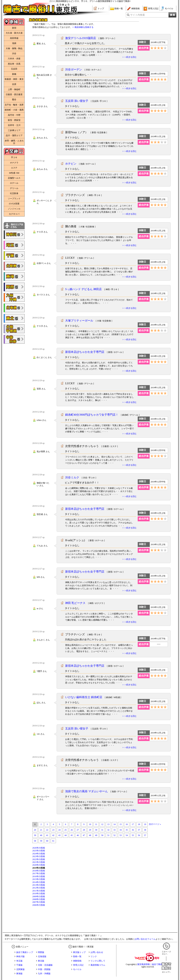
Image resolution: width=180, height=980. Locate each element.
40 (41, 835)
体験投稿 (135, 9)
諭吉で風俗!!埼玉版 (14, 245)
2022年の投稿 (39, 859)
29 (90, 830)
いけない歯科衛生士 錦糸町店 (84, 697)
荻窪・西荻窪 (14, 120)
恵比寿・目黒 (14, 64)
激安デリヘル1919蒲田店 (81, 38)
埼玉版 (19, 961)
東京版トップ (79, 952)
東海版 (19, 974)
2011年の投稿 (39, 891)
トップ (101, 9)
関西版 (41, 952)
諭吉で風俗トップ (25, 952)
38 (145, 830)
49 (96, 835)
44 (66, 835)
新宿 (14, 28)
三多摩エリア (14, 130)
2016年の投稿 (39, 876)
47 (84, 835)
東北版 (41, 961)
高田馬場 (14, 38)
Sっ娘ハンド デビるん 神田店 (83, 289)
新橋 (14, 74)
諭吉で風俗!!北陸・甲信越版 (14, 329)
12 (102, 824)
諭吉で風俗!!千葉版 (14, 256)
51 (108, 835)
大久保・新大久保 (14, 33)
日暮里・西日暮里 (14, 94)
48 (90, 835)
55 (133, 835)
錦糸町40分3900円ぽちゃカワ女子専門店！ (92, 415)
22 (47, 830)
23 (53, 830)
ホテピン (71, 164)
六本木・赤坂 (14, 59)
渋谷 (14, 54)
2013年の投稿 (39, 885)
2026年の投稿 (39, 848)
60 (47, 841)
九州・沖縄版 (44, 974)
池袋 (14, 43)
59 (41, 841)
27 (78, 830)
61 (53, 841)
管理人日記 (153, 9)
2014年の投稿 (39, 882)
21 (41, 830)
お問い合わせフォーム (145, 939)
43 (59, 835)
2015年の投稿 (39, 879)
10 (90, 824)
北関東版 (20, 969)
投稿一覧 (119, 9)
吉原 (14, 84)
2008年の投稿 (39, 899)
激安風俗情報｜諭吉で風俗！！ (152, 964)
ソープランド (14, 199)
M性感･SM (14, 173)
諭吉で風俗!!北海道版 (14, 308)
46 (78, 835)
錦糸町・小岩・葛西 (14, 110)
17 (133, 824)
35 (127, 830)
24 (59, 830)
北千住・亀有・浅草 (14, 105)
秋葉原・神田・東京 (14, 79)
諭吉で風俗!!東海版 (14, 277)
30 (96, 830)
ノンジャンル (14, 209)
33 (114, 830)
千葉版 (19, 965)
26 (72, 830)
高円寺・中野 (14, 115)
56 (139, 835)
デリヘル (14, 188)
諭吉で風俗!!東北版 (14, 318)
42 (53, 835)
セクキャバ (14, 214)
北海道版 (42, 956)
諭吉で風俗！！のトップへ (166, 965)
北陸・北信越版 (45, 965)
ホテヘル (14, 183)
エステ (14, 168)
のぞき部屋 (14, 204)
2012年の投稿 (39, 888)
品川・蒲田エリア (14, 135)
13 (108, 824)
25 (66, 830)
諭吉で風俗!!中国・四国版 (14, 339)
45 (72, 835)
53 (121, 835)
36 (133, 830)
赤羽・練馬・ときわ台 (14, 142)
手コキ (14, 157)
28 (84, 830)
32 (108, 830)
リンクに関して (98, 961)
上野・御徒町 (14, 89)
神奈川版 (20, 956)
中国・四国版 (44, 969)
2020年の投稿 (39, 865)
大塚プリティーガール (79, 321)
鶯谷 (14, 100)
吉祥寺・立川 (14, 125)
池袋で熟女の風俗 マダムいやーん (87, 791)
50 (102, 835)
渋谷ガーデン (74, 69)
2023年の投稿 (39, 856)
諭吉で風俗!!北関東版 (14, 266)
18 (139, 824)
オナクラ (14, 163)
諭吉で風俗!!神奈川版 (14, 235)
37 (139, 830)
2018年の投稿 (39, 871)
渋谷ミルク (72, 477)
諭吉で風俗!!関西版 (14, 287)
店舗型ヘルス (14, 178)
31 (102, 830)
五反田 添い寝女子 (77, 101)
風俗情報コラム (98, 965)
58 (35, 841)
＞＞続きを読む (129, 57)
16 (127, 824)
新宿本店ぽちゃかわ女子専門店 (85, 352)
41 (47, 835)
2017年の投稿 (39, 873)
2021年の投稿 (39, 862)
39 (35, 835)
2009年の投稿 (39, 896)
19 (145, 824)
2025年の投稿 (39, 851)
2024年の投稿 (39, 854)
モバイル (169, 9)
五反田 (14, 69)
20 (35, 830)
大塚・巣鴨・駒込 (14, 48)
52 (114, 835)
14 (114, 824)
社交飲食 (14, 193)
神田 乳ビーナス (75, 603)
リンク (94, 956)
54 (127, 835)
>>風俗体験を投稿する (83, 27)
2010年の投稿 (39, 894)
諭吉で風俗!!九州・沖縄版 (14, 297)
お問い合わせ (97, 952)
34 (121, 830)
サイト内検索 (138, 15)
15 (121, 824)
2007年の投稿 (39, 902)
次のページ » (155, 824)
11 (96, 824)
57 (145, 835)
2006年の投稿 (39, 905)
